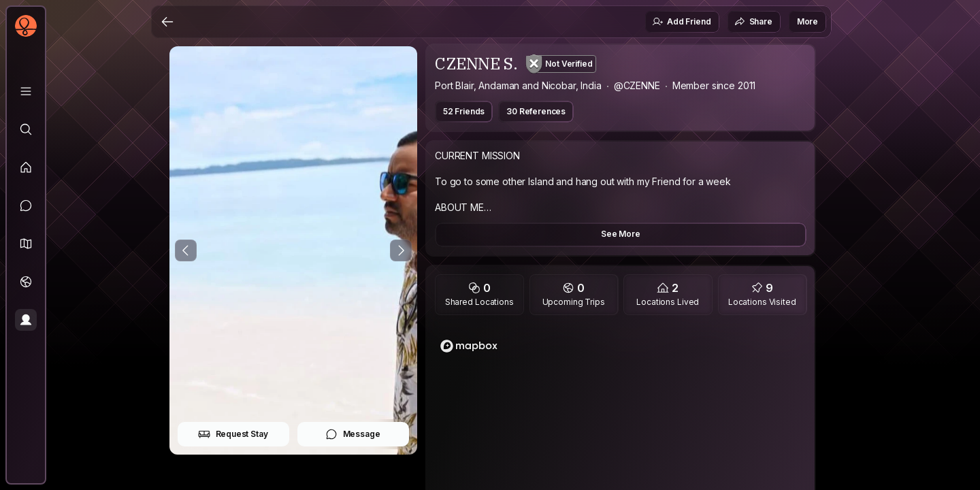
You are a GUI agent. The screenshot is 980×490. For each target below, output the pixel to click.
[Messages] (26, 206)
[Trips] (26, 282)
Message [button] (353, 434)
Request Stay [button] (233, 434)
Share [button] (753, 22)
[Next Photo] (401, 250)
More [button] (807, 21)
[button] (26, 244)
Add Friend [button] (681, 22)
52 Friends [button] (464, 111)
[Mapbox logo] (469, 346)
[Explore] (26, 129)
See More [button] (621, 234)
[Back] (167, 22)
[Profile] (26, 320)
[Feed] (26, 167)
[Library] (26, 91)
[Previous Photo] (186, 250)
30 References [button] (536, 111)
